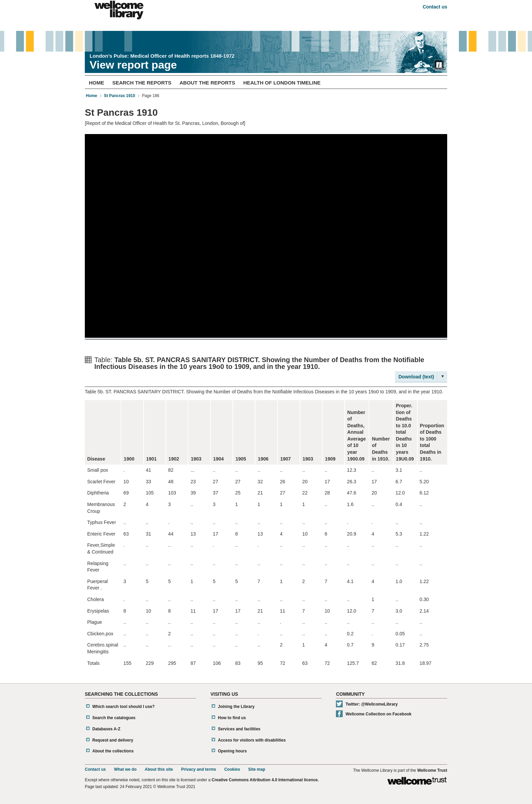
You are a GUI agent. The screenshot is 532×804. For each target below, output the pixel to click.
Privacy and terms (199, 769)
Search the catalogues (114, 718)
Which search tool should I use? (123, 707)
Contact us (435, 7)
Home (97, 83)
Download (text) (416, 377)
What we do (125, 769)
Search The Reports (142, 83)
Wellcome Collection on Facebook (378, 714)
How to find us (232, 718)
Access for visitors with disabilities (252, 740)
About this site (159, 769)
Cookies (232, 769)
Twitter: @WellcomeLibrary (372, 704)
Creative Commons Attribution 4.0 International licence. (265, 780)
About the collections (113, 751)
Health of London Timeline (282, 83)
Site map (257, 769)
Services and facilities (239, 729)
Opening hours (232, 751)
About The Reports (207, 83)
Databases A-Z (106, 729)
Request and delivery (113, 740)
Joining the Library (236, 707)
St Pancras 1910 (119, 96)
